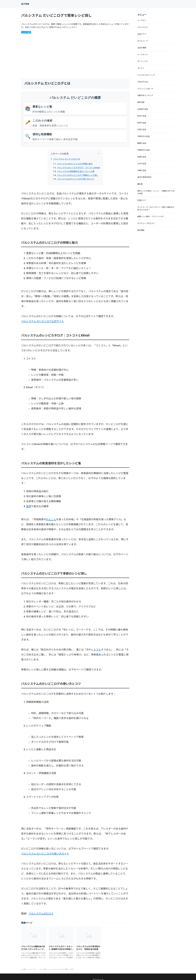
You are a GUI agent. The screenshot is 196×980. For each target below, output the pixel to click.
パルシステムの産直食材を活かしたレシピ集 (76, 171)
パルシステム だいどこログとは (67, 159)
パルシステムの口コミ (41, 914)
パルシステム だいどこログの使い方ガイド (45, 854)
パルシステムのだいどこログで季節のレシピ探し (78, 175)
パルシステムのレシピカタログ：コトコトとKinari (78, 168)
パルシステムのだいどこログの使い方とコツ (76, 179)
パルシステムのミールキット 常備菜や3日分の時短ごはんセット (61, 949)
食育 (29, 506)
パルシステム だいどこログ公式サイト (43, 321)
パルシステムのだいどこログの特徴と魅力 (75, 164)
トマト (97, 650)
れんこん (51, 519)
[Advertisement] (75, 56)
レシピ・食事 (26, 32)
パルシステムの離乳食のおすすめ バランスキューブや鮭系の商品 (33, 949)
